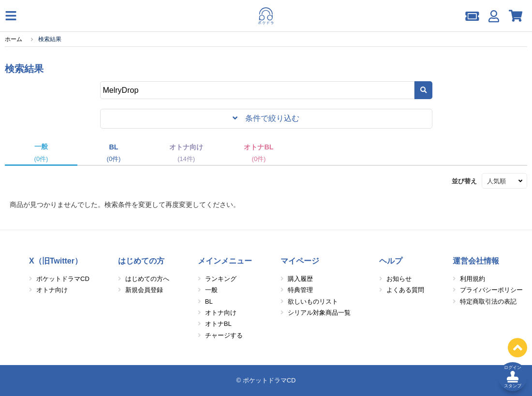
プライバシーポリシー (491, 290)
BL (209, 301)
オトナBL (218, 324)
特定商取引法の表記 (488, 301)
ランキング (221, 279)
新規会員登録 (144, 290)
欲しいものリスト (313, 301)
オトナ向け (52, 290)
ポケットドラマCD (63, 279)
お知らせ (399, 279)
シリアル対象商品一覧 (319, 313)
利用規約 (473, 279)
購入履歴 (300, 279)
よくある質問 (405, 290)
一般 (211, 290)
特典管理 (300, 290)
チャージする (224, 335)
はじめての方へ (147, 279)
